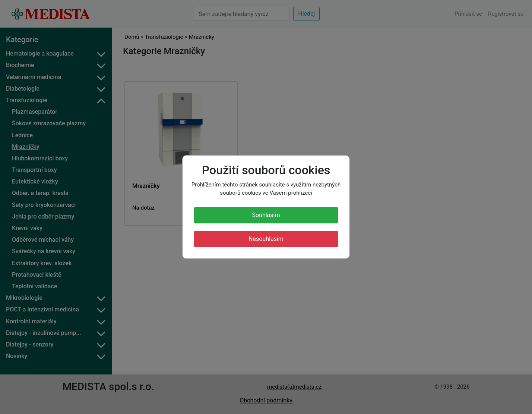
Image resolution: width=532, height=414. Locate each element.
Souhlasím (266, 215)
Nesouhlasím (266, 239)
